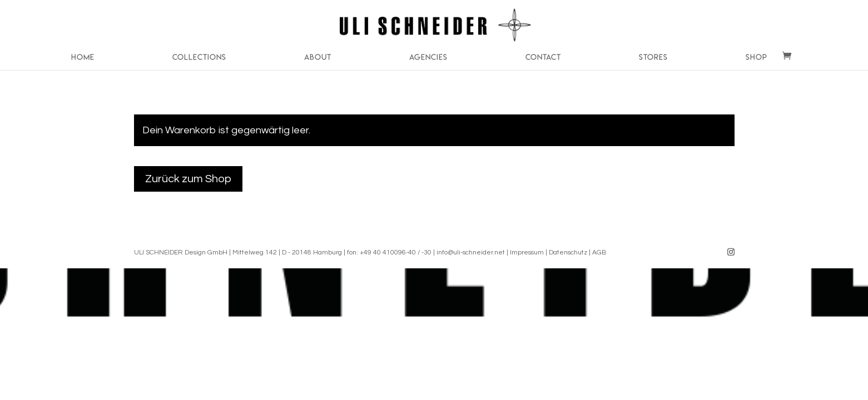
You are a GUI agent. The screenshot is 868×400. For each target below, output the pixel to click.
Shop (757, 57)
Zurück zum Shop (188, 179)
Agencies (428, 57)
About (318, 57)
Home (83, 57)
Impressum (527, 252)
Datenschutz (568, 252)
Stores (653, 57)
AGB (599, 252)
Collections (199, 57)
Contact (543, 57)
